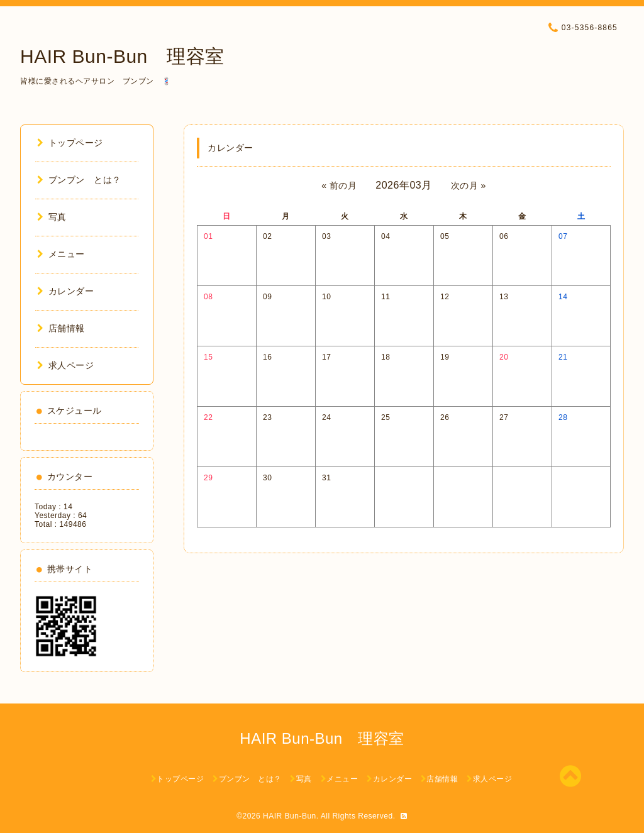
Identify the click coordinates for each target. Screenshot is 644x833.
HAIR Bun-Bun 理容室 (122, 56)
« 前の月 (339, 185)
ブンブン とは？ (79, 180)
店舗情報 (61, 328)
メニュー (61, 254)
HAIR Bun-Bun (290, 816)
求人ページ (65, 365)
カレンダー (65, 291)
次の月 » (469, 185)
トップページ (70, 143)
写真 (52, 217)
